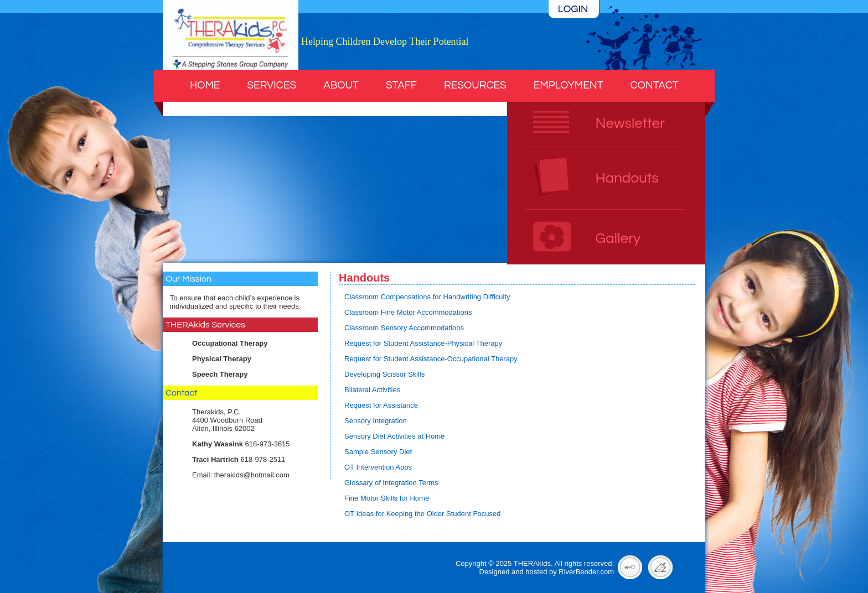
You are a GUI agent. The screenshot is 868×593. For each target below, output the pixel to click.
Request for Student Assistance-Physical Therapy (423, 343)
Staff (401, 85)
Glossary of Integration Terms (391, 483)
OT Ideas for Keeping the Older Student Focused (422, 514)
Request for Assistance (381, 405)
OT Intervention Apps (378, 467)
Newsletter (630, 123)
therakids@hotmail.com (252, 475)
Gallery (618, 238)
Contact (654, 85)
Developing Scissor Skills (384, 374)
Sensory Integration (376, 421)
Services (272, 85)
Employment (569, 85)
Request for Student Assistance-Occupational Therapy (431, 359)
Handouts (627, 178)
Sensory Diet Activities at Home (394, 436)
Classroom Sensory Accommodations (404, 328)
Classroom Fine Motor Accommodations (408, 312)
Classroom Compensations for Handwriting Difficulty (427, 297)
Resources (475, 85)
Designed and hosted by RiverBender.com (547, 572)
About (341, 85)
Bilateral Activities (372, 390)
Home (205, 85)
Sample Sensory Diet (378, 452)
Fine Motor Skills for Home (387, 498)
